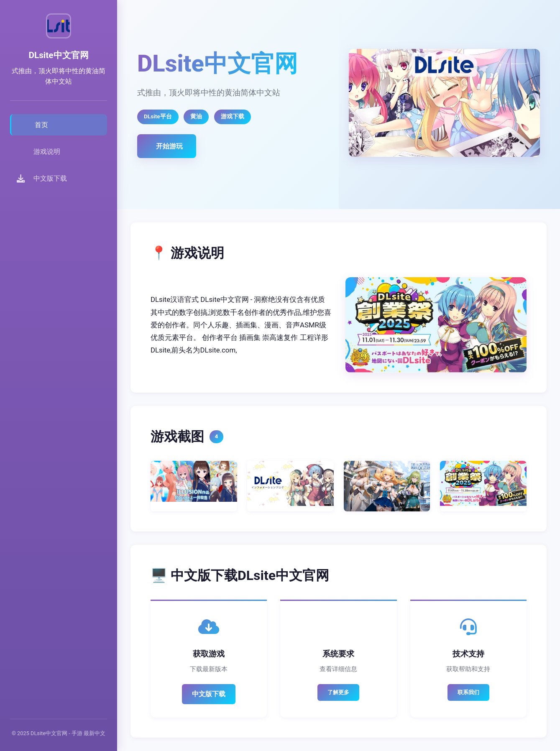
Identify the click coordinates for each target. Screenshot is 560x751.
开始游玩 (169, 146)
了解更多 (338, 692)
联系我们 (468, 692)
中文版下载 (209, 694)
